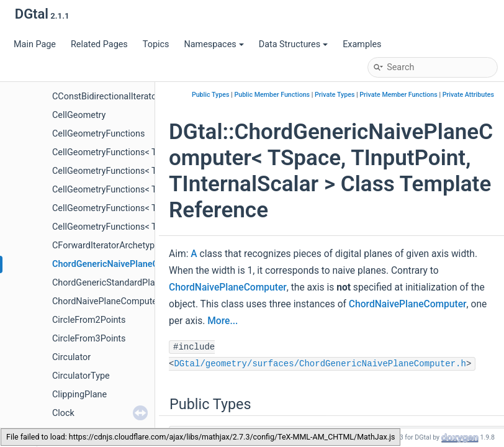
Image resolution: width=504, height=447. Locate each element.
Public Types (211, 95)
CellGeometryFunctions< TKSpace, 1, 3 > (132, 171)
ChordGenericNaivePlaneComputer (122, 264)
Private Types (335, 95)
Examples (362, 44)
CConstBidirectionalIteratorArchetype (126, 97)
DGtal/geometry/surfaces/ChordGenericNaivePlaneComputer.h (320, 364)
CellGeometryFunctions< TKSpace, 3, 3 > (132, 227)
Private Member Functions (398, 95)
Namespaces (214, 44)
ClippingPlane (79, 395)
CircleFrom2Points (89, 320)
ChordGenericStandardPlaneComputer (128, 283)
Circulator (71, 357)
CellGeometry (79, 115)
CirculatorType (81, 376)
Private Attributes (468, 95)
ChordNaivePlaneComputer (106, 301)
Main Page (35, 44)
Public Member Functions (272, 95)
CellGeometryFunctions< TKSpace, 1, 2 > (132, 152)
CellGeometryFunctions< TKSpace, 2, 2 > (132, 190)
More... (223, 321)
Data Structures (293, 44)
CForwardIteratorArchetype (106, 246)
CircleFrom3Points (89, 339)
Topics (156, 44)
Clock (63, 413)
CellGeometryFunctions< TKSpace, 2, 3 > (132, 208)
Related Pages (99, 44)
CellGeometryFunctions (98, 134)
